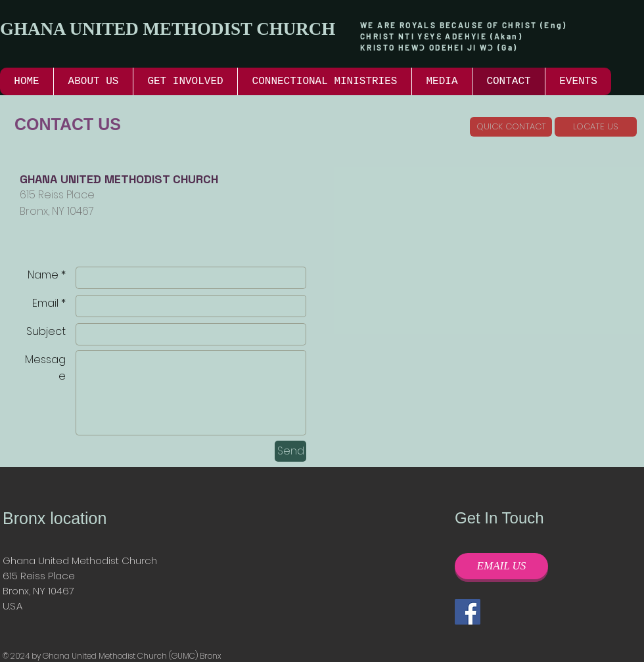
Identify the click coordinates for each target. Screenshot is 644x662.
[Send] (290, 451)
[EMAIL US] (501, 566)
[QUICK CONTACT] (511, 127)
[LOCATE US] (596, 127)
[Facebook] (468, 612)
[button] (185, 81)
